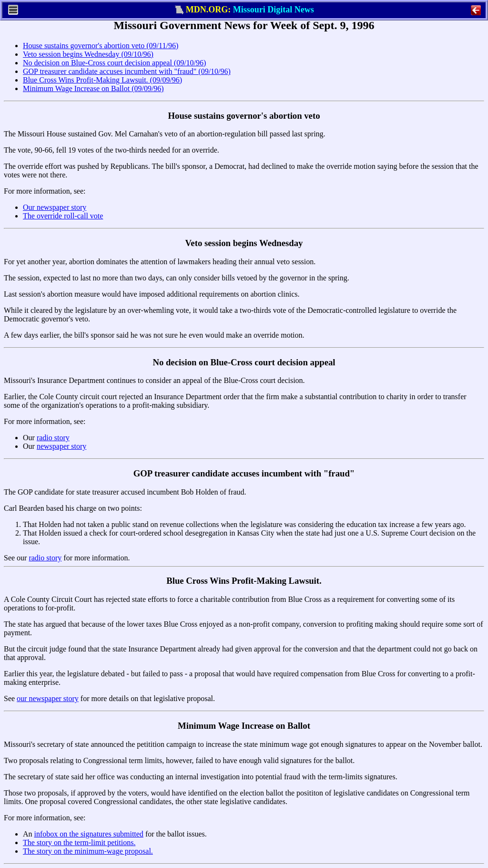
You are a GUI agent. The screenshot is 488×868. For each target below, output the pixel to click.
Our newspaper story (55, 207)
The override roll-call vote (63, 216)
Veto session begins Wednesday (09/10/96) (88, 54)
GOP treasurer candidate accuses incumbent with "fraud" (244, 473)
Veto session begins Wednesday (244, 243)
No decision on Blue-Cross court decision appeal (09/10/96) (114, 63)
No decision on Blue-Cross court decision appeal (244, 362)
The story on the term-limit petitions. (79, 842)
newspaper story (61, 446)
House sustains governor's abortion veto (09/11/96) (101, 46)
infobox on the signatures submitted (89, 834)
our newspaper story (48, 698)
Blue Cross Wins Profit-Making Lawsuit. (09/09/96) (102, 80)
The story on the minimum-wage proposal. (88, 851)
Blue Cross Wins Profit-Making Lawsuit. (244, 581)
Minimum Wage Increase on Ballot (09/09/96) (93, 88)
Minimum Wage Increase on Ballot (244, 726)
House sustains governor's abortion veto (244, 116)
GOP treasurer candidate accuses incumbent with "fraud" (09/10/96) (127, 71)
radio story (53, 438)
